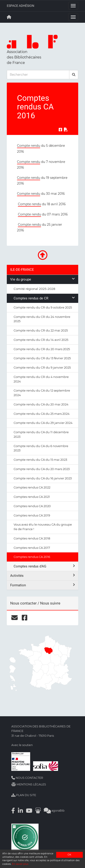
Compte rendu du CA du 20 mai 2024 (41, 404)
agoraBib (54, 811)
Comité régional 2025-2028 (34, 289)
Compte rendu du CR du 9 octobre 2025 (43, 307)
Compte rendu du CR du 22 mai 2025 (41, 330)
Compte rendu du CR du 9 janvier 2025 (42, 367)
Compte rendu (29, 146)
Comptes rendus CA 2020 (32, 506)
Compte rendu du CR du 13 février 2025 (42, 358)
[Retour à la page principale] (9, 17)
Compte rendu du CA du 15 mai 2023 (40, 460)
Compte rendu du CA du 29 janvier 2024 (43, 423)
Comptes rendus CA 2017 (32, 548)
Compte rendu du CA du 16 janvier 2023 (43, 478)
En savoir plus (20, 864)
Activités (42, 576)
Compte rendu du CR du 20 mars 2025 (42, 349)
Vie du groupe (42, 279)
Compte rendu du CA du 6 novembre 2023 (41, 448)
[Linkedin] (20, 811)
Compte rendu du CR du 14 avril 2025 (41, 340)
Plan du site (24, 795)
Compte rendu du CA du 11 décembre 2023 (41, 434)
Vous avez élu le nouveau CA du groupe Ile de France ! (43, 527)
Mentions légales (29, 784)
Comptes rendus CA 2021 (32, 497)
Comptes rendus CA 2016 (32, 557)
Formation (42, 585)
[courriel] (15, 618)
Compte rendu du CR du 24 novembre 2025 (42, 319)
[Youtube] (29, 811)
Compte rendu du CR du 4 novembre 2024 (41, 379)
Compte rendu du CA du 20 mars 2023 (42, 469)
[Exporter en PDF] (66, 130)
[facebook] (25, 618)
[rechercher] (74, 75)
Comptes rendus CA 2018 (32, 538)
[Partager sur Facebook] (60, 130)
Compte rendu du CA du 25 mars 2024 (42, 414)
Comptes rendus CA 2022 (32, 487)
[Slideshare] (38, 811)
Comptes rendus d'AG (44, 566)
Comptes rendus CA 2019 (32, 515)
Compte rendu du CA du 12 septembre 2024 (42, 393)
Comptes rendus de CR (44, 298)
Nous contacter (27, 778)
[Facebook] (13, 811)
